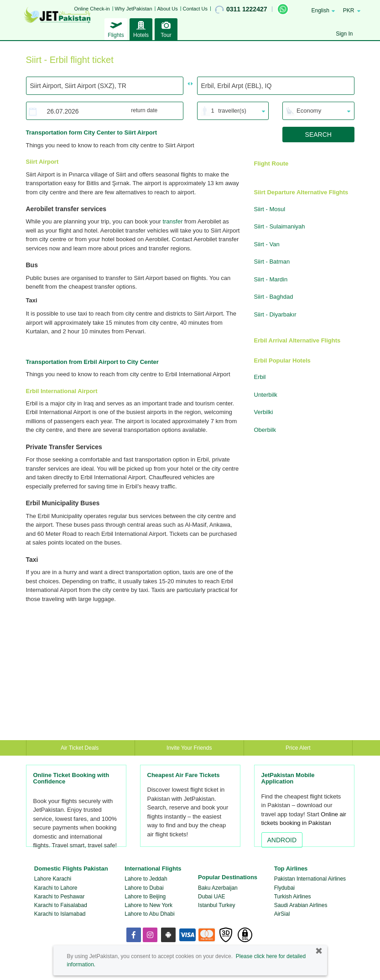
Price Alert (298, 748)
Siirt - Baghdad (274, 297)
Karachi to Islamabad (60, 914)
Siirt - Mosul (270, 209)
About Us (167, 9)
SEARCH (318, 135)
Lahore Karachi (53, 879)
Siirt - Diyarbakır (275, 314)
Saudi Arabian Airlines (301, 905)
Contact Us (195, 9)
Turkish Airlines (293, 897)
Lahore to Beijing (145, 897)
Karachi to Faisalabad (61, 905)
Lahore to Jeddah (146, 879)
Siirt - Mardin (271, 279)
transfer (172, 221)
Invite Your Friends (189, 748)
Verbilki (264, 412)
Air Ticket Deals (81, 748)
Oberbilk (265, 430)
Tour (166, 28)
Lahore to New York (148, 905)
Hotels (141, 28)
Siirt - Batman (272, 262)
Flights (116, 28)
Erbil (260, 377)
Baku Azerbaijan (218, 888)
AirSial (282, 914)
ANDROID (282, 840)
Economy (309, 111)
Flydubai (284, 888)
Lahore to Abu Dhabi (149, 914)
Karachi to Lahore (56, 888)
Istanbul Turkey (216, 905)
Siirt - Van (267, 244)
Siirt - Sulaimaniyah (280, 226)
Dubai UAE (211, 897)
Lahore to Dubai (144, 888)
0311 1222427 (241, 10)
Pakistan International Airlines (310, 879)
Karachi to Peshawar (60, 897)
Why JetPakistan (134, 9)
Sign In (344, 34)
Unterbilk (266, 395)
